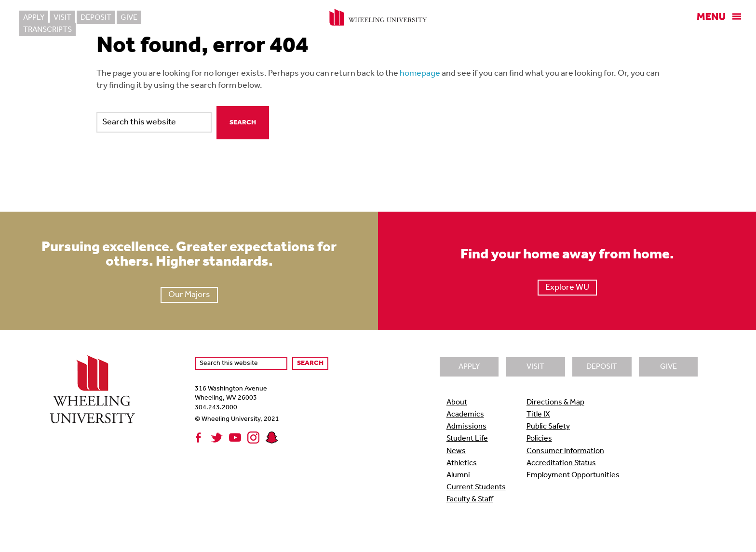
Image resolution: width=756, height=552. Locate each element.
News (456, 451)
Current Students (476, 487)
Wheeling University (378, 17)
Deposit (96, 18)
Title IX (538, 415)
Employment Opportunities (573, 475)
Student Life (467, 439)
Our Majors (189, 295)
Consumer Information (565, 451)
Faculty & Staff (470, 499)
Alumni (458, 475)
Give (129, 18)
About (457, 403)
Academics (465, 415)
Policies (539, 439)
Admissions (466, 427)
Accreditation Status (561, 463)
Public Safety (548, 427)
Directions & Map (555, 403)
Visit (62, 18)
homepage (420, 74)
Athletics (462, 463)
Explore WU (567, 288)
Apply (34, 18)
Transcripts (171, 18)
